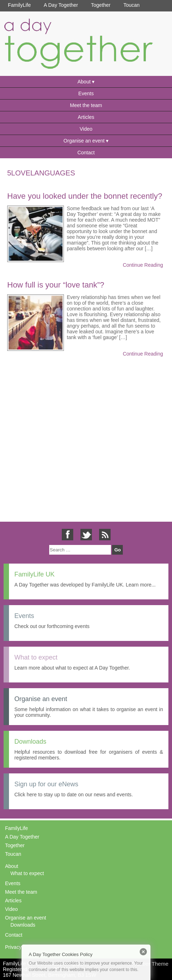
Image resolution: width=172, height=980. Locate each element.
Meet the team (86, 105)
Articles (86, 117)
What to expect (27, 873)
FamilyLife (19, 5)
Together (101, 5)
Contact (86, 153)
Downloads (23, 925)
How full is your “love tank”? (56, 285)
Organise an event (84, 141)
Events (86, 93)
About (84, 82)
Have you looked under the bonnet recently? (85, 196)
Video (86, 129)
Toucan (132, 5)
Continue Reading (143, 265)
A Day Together (61, 5)
